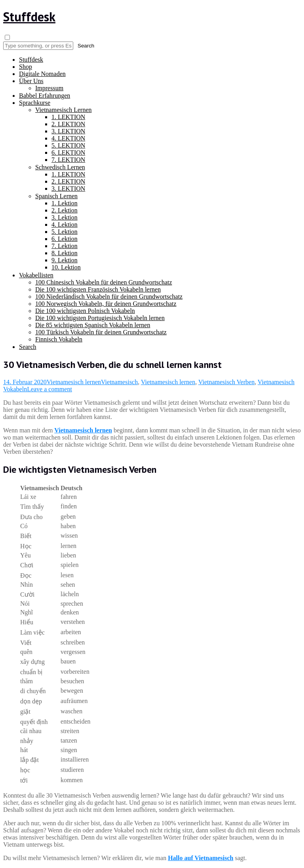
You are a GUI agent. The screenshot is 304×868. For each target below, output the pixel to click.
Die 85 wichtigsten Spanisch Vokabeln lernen (93, 325)
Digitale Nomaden (42, 74)
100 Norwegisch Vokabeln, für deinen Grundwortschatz (106, 304)
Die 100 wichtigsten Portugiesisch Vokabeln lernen (100, 318)
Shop (26, 67)
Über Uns (31, 81)
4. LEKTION (68, 138)
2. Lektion (65, 210)
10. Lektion (66, 267)
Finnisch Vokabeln (59, 339)
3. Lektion (65, 217)
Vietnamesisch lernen (74, 382)
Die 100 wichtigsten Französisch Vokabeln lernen (98, 289)
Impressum (49, 88)
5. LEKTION (68, 145)
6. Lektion (65, 239)
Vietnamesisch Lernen (64, 110)
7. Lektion (65, 246)
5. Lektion (65, 232)
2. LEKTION (68, 124)
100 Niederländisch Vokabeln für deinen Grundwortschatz (109, 297)
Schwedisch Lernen (60, 167)
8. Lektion (65, 253)
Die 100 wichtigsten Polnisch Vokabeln (85, 311)
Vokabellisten (36, 275)
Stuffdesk (29, 17)
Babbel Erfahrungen (45, 96)
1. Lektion (65, 203)
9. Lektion (65, 260)
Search (28, 347)
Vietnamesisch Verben (226, 382)
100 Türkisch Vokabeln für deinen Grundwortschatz (101, 332)
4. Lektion (65, 225)
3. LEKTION (68, 131)
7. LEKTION (68, 160)
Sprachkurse (35, 103)
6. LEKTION (68, 153)
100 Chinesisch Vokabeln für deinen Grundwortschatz (104, 282)
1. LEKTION (68, 117)
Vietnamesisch (119, 382)
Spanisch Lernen (56, 196)
